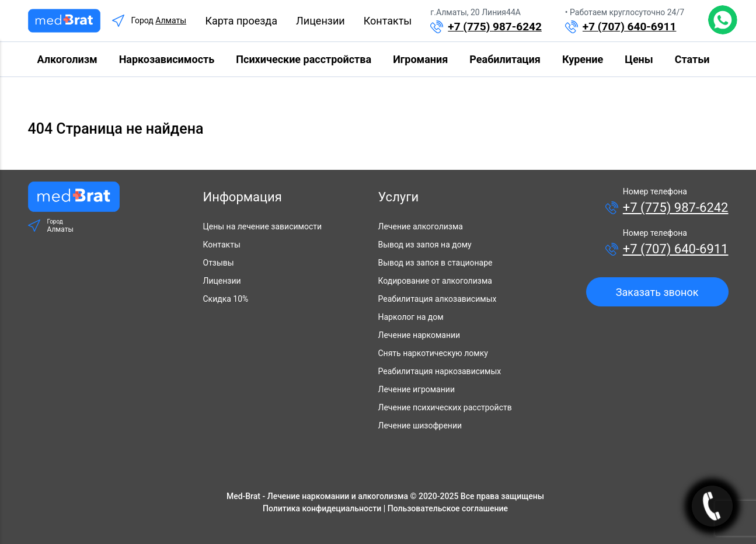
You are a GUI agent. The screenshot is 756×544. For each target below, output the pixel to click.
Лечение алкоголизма (421, 226)
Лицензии (320, 21)
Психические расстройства (304, 59)
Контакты (388, 21)
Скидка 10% (226, 299)
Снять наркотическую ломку (433, 353)
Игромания (420, 59)
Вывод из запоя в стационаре (436, 263)
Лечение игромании (417, 389)
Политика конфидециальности (322, 508)
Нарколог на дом (411, 317)
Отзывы (219, 263)
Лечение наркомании (419, 335)
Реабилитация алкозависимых (438, 299)
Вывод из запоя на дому (425, 245)
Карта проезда (241, 21)
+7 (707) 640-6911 (630, 27)
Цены (639, 59)
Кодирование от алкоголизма (435, 281)
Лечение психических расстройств (445, 407)
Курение (583, 59)
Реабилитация (505, 59)
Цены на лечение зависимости (263, 226)
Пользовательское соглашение (448, 508)
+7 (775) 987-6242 (495, 27)
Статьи (692, 59)
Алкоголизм (67, 59)
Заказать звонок (657, 292)
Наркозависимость (167, 59)
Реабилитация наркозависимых (440, 371)
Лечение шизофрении (420, 426)
